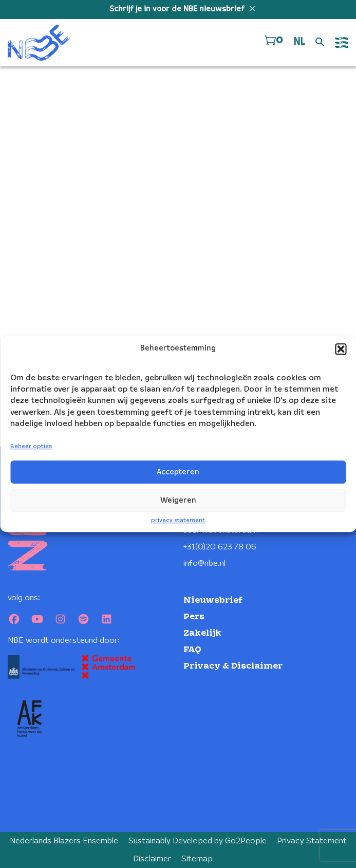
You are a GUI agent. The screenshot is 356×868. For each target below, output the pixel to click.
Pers (194, 617)
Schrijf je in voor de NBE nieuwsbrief (178, 9)
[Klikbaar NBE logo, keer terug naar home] (39, 43)
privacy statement (178, 520)
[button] (341, 349)
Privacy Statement (312, 841)
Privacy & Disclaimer (233, 666)
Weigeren (178, 501)
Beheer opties (31, 447)
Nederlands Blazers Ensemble (64, 841)
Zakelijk (202, 633)
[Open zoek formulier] (320, 43)
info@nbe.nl (204, 564)
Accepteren (178, 472)
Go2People (246, 841)
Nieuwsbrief (213, 601)
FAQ (192, 650)
